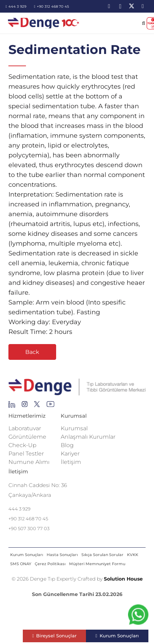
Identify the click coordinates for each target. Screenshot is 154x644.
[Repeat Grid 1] (77, 387)
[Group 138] (25, 406)
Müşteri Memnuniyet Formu (97, 564)
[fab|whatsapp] (138, 616)
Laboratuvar (25, 428)
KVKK (133, 555)
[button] (144, 23)
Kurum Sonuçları (27, 555)
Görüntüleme (27, 437)
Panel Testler (26, 454)
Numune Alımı (29, 462)
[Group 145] (12, 406)
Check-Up (22, 445)
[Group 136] (51, 406)
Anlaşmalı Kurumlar (88, 437)
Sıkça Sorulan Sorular (102, 555)
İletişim (71, 462)
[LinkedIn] (109, 6)
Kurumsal (74, 428)
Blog (67, 445)
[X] (132, 6)
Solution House (123, 579)
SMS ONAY (21, 564)
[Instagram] (120, 6)
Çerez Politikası (50, 564)
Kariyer (70, 454)
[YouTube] (143, 6)
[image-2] (44, 23)
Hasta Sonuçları (62, 555)
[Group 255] (37, 406)
